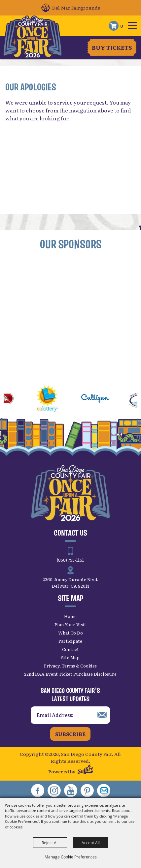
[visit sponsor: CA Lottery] (54, 399)
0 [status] (122, 26)
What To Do (70, 633)
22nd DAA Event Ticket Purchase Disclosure (70, 674)
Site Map (70, 657)
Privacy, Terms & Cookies (70, 666)
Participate (70, 641)
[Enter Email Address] (70, 715)
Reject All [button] (50, 843)
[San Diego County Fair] (33, 37)
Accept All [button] (91, 843)
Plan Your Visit (70, 624)
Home (70, 616)
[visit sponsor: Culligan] (102, 399)
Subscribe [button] (70, 734)
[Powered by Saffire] (85, 770)
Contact (70, 649)
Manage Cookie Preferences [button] (71, 857)
